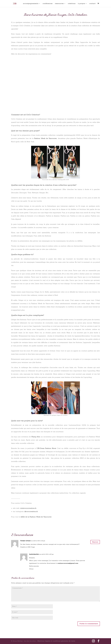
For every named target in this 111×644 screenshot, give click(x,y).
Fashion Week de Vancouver (46, 138)
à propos (81, 4)
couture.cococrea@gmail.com (68, 563)
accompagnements (31, 4)
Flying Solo (36, 437)
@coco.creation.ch (31, 512)
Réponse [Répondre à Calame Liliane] (94, 542)
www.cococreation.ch (28, 508)
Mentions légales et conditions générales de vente (56, 641)
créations (72, 4)
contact (92, 4)
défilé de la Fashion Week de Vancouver (36, 517)
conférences (48, 4)
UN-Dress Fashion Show (46, 448)
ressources (59, 4)
